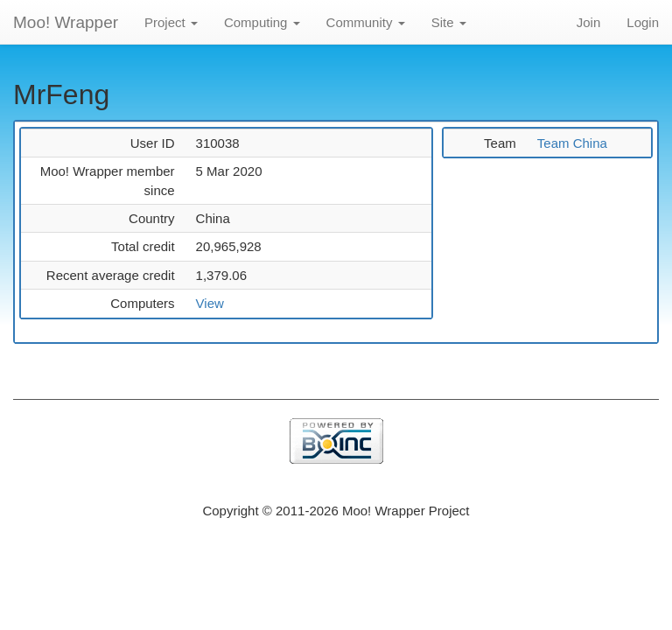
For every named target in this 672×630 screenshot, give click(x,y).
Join (589, 22)
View (210, 303)
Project (171, 22)
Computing (262, 22)
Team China (572, 143)
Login (643, 22)
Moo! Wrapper (66, 22)
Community (366, 22)
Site (449, 22)
